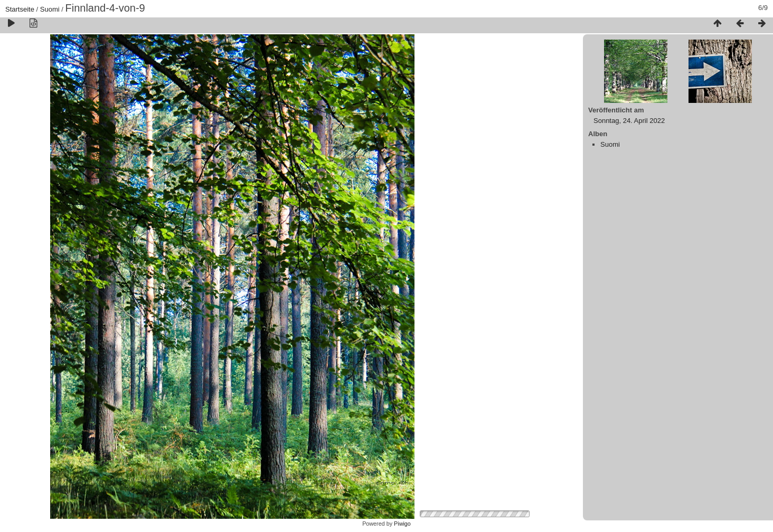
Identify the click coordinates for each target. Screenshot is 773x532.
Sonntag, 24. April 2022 (629, 121)
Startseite (20, 9)
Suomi (50, 9)
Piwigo (402, 524)
